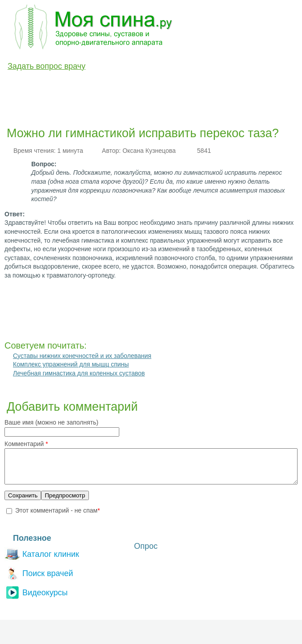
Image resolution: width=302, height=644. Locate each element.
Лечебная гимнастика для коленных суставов (79, 373)
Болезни (24, 86)
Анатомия (212, 86)
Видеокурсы (36, 598)
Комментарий (26, 444)
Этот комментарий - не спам (58, 517)
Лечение (116, 86)
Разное (251, 86)
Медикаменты (163, 86)
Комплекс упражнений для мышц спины (71, 364)
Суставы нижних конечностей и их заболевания (82, 356)
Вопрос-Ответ (32, 107)
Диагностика (70, 86)
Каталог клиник (42, 560)
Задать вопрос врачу (46, 66)
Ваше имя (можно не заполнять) (51, 422)
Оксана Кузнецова (149, 151)
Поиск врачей (39, 579)
